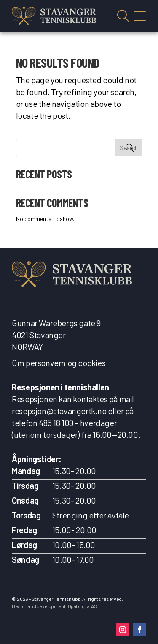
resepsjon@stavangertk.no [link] (59, 411)
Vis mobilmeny (140, 16)
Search (129, 148)
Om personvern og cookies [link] (59, 363)
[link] (54, 16)
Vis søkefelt (123, 16)
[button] (123, 630)
